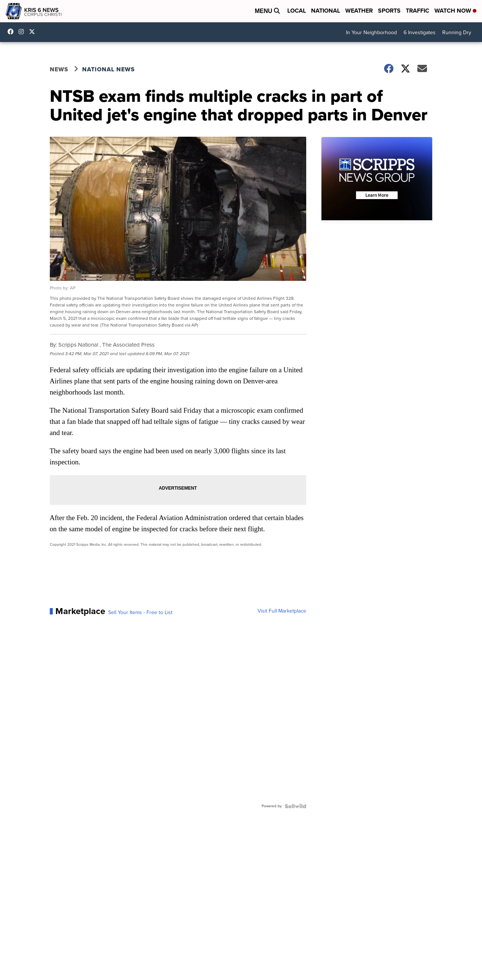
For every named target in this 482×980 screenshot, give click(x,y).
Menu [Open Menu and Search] (267, 11)
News (59, 69)
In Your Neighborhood (371, 33)
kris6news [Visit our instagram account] (23, 32)
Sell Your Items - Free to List (140, 613)
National (326, 11)
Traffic (418, 11)
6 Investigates (420, 33)
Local (297, 11)
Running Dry (457, 33)
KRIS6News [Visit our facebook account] (12, 32)
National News (109, 69)
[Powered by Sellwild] (295, 806)
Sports (389, 11)
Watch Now (455, 11)
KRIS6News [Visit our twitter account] (34, 32)
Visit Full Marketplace (282, 611)
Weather (359, 11)
